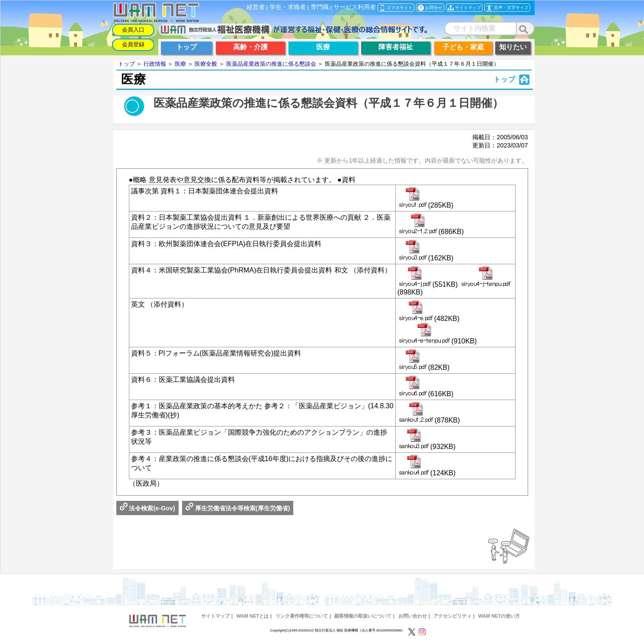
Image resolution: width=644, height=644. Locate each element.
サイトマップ (215, 616)
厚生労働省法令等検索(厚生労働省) (238, 508)
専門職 (320, 7)
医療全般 (206, 64)
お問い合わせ (413, 616)
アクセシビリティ (452, 616)
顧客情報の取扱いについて (363, 616)
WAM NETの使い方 (499, 616)
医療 (180, 64)
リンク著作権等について (302, 616)
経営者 (256, 7)
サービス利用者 (355, 7)
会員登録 (133, 44)
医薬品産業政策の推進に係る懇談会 (271, 64)
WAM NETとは (252, 616)
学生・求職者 (288, 7)
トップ (127, 64)
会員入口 (133, 30)
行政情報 (155, 64)
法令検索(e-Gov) (147, 508)
